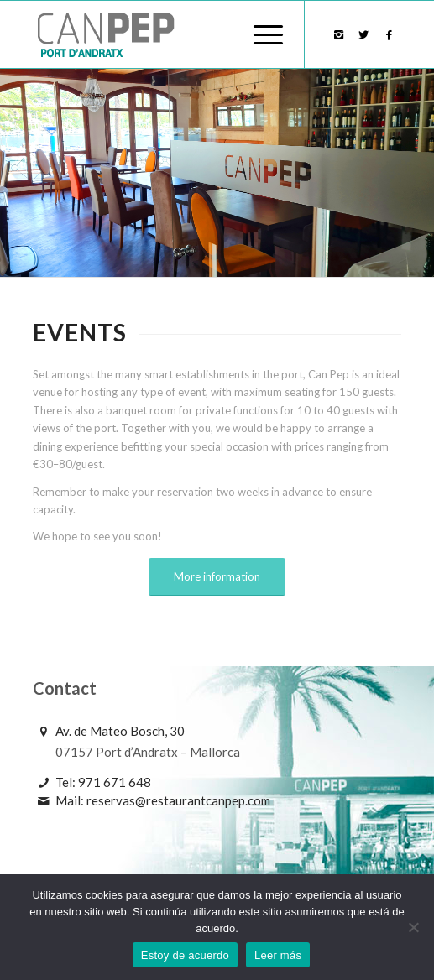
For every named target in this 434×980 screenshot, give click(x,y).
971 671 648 (115, 782)
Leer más (278, 955)
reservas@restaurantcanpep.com (178, 800)
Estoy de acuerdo (185, 955)
